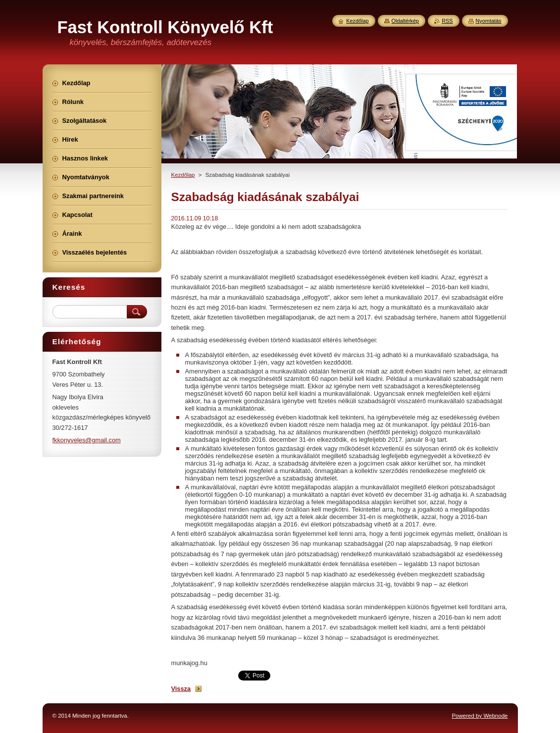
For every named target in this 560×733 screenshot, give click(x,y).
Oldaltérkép (406, 21)
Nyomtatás (489, 21)
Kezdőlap (183, 175)
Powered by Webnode (480, 716)
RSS (447, 21)
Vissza (181, 689)
